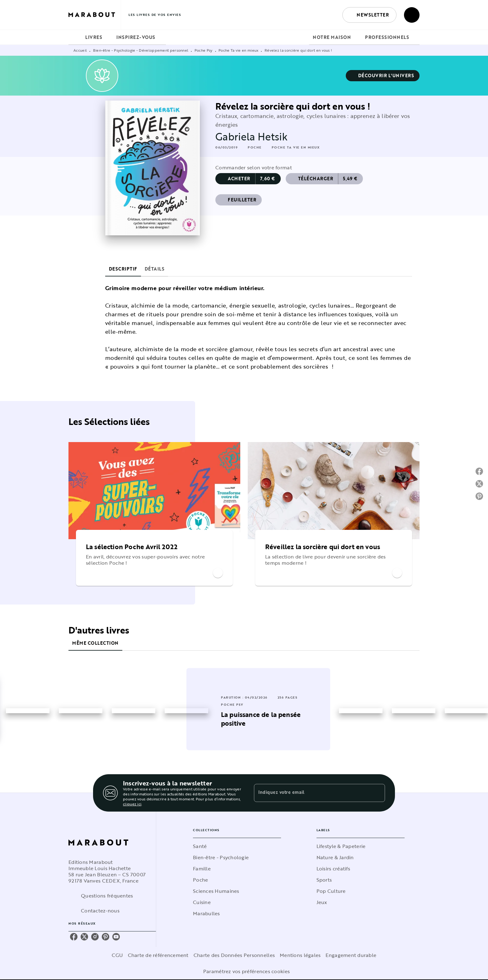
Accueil (80, 50)
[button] (369, 15)
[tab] (75, 37)
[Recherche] (412, 15)
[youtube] (116, 937)
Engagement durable (351, 955)
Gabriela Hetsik (251, 137)
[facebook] (74, 937)
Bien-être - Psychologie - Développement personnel (141, 50)
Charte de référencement (158, 955)
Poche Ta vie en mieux (238, 50)
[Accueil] (95, 15)
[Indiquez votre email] (312, 793)
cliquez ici (132, 804)
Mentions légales (300, 955)
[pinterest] (106, 937)
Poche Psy (204, 50)
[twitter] (84, 937)
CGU (117, 955)
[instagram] (95, 937)
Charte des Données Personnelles (234, 955)
